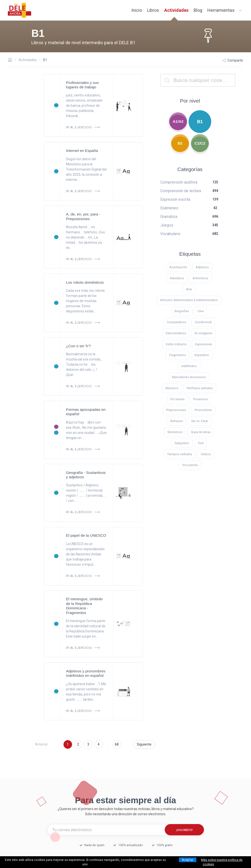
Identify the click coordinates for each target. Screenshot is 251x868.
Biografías (182, 311)
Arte (189, 289)
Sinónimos (175, 432)
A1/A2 (178, 121)
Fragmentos (178, 355)
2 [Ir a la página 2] (78, 744)
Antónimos (201, 278)
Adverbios (177, 278)
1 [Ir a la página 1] (68, 744)
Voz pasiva (190, 465)
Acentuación (178, 267)
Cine (201, 311)
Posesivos (201, 399)
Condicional (203, 322)
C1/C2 (200, 143)
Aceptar (188, 860)
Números (172, 388)
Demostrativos (176, 333)
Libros (153, 10)
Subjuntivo (182, 443)
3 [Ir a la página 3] (88, 744)
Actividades (176, 10)
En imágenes (204, 333)
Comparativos (176, 322)
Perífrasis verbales (200, 388)
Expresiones (204, 344)
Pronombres (203, 410)
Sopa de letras (201, 432)
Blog (198, 10)
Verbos (206, 454)
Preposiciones (176, 410)
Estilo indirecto (176, 344)
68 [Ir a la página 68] (117, 744)
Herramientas (221, 10)
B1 (200, 121)
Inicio (137, 10)
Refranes (176, 421)
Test (201, 443)
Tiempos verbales (180, 454)
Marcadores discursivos (189, 377)
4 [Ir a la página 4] (99, 744)
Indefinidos (189, 366)
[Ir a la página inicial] (11, 60)
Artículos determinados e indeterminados (189, 300)
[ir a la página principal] (20, 10)
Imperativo (202, 355)
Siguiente (144, 744)
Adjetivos (202, 267)
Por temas (177, 399)
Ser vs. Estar (200, 421)
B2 (180, 143)
